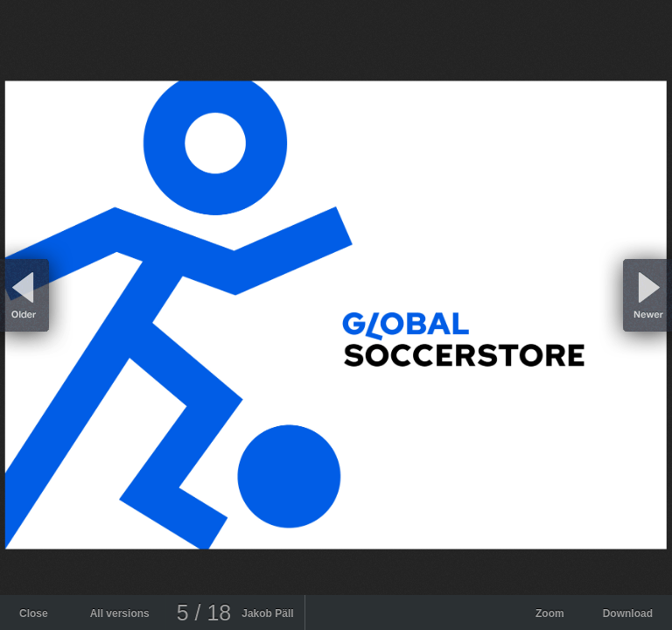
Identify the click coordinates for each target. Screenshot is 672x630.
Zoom (550, 613)
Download (628, 613)
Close (34, 613)
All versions (120, 613)
